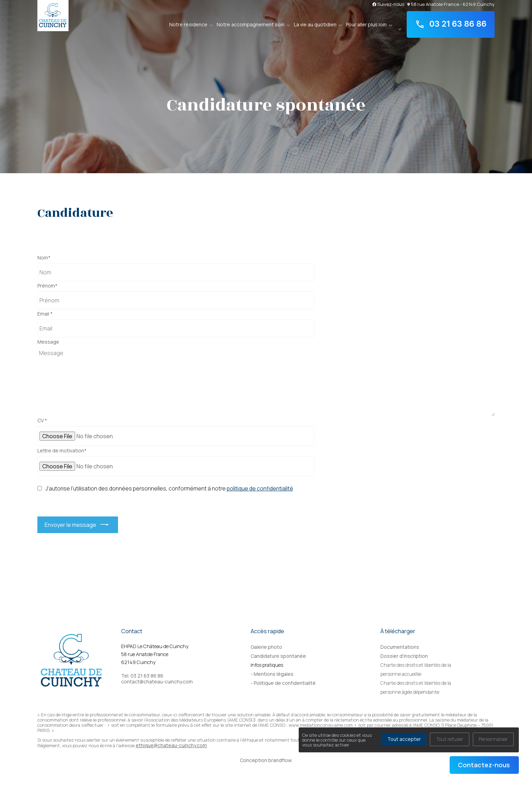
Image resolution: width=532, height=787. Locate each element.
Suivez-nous (388, 4)
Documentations (400, 647)
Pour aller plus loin (366, 24)
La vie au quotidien (315, 24)
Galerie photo (266, 647)
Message (48, 342)
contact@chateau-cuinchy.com (157, 682)
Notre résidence (188, 24)
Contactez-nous (484, 765)
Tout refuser (450, 739)
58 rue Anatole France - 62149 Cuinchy (451, 4)
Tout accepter (404, 739)
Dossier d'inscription (404, 656)
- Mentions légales (272, 674)
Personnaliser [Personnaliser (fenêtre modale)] (493, 739)
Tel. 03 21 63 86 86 (142, 676)
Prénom (47, 286)
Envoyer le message (70, 525)
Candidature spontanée (278, 656)
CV (42, 421)
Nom (44, 258)
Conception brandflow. (266, 760)
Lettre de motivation (62, 451)
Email (45, 314)
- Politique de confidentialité (283, 683)
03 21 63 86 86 (451, 24)
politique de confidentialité (260, 489)
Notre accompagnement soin (251, 24)
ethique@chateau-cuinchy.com (171, 745)
